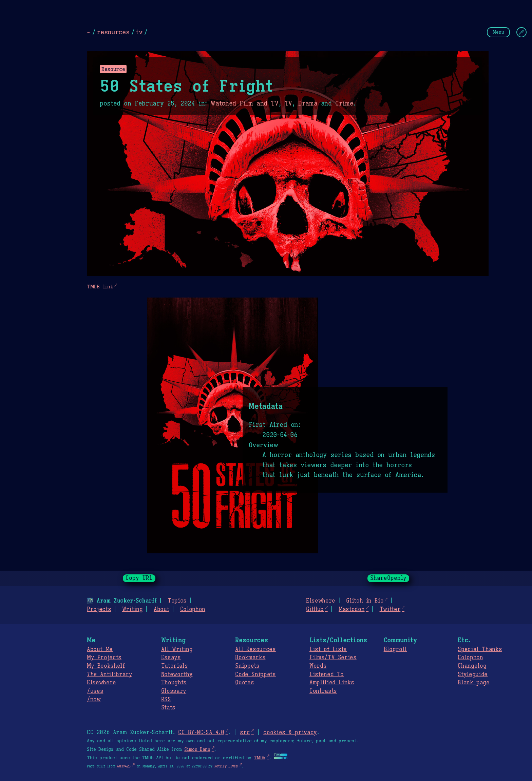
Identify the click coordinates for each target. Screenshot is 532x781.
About (161, 609)
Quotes (244, 683)
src (245, 732)
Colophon (193, 609)
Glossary (174, 691)
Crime (344, 103)
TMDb (260, 758)
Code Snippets (255, 674)
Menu (498, 32)
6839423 (124, 766)
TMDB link (100, 287)
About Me (100, 649)
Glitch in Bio (365, 601)
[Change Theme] (521, 32)
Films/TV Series (333, 658)
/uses (95, 691)
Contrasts (323, 691)
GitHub (315, 609)
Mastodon (351, 609)
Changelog (472, 666)
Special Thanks (480, 649)
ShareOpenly (388, 578)
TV (288, 103)
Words (318, 666)
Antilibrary (110, 674)
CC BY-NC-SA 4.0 (201, 732)
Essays (171, 658)
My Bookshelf (106, 666)
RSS (166, 700)
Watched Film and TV (245, 103)
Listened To (327, 674)
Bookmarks (250, 658)
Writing (132, 609)
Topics (177, 601)
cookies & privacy (290, 732)
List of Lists (328, 649)
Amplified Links (332, 683)
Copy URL (139, 578)
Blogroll (395, 649)
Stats (168, 708)
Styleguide (473, 674)
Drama (308, 103)
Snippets (247, 666)
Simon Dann (197, 749)
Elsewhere (321, 601)
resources (113, 32)
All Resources (255, 649)
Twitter (390, 609)
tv (139, 32)
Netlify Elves (226, 766)
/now (94, 700)
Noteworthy (177, 674)
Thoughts (174, 683)
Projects (99, 609)
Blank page (473, 683)
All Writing (177, 649)
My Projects (104, 658)
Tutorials (175, 666)
